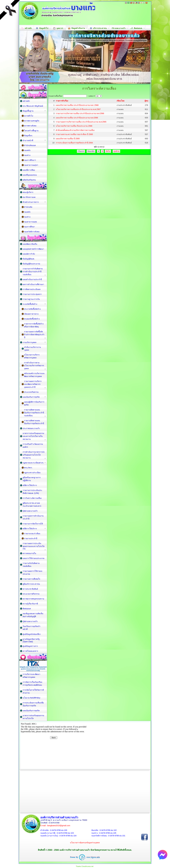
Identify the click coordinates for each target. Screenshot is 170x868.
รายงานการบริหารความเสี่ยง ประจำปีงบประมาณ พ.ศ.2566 (80, 113)
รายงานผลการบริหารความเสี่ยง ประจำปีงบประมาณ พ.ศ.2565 (81, 122)
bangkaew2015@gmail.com (59, 826)
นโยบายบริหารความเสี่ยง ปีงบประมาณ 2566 (74, 126)
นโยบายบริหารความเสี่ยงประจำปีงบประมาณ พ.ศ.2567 (78, 109)
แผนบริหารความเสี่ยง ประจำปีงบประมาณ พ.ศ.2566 (77, 118)
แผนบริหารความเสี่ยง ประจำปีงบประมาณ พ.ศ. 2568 (77, 105)
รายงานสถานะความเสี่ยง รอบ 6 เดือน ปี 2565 (74, 134)
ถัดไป (108, 151)
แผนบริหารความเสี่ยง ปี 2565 (68, 139)
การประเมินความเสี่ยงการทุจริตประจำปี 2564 (74, 143)
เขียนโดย (120, 101)
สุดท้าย (116, 151)
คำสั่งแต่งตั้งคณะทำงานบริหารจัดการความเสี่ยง (75, 130)
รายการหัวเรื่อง (62, 101)
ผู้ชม (146, 101)
